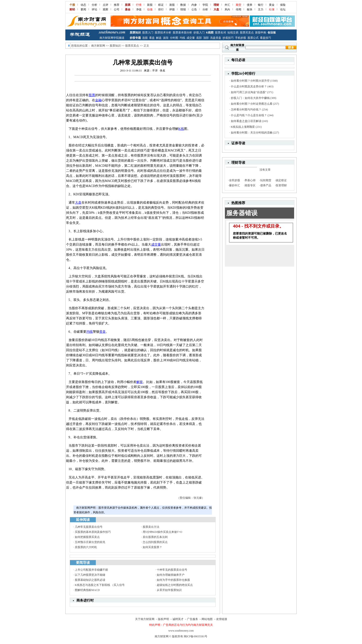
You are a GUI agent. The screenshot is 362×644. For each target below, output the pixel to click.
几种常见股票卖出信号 (89, 527)
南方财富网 (98, 46)
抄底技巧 (228, 38)
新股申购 (261, 33)
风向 (227, 9)
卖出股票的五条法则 (155, 537)
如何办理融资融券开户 (171, 575)
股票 (92, 95)
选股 (145, 38)
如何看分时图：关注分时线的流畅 (252, 133)
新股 (150, 5)
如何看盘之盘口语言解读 (246, 121)
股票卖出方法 (151, 527)
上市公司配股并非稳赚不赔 (91, 570)
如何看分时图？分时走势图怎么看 (252, 104)
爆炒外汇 (235, 185)
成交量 (191, 38)
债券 (250, 5)
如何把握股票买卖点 (87, 537)
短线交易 (233, 33)
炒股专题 (135, 38)
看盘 (152, 38)
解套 (140, 382)
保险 (283, 5)
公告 (194, 9)
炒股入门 (199, 33)
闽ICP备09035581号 (196, 636)
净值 (139, 9)
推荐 (117, 5)
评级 (172, 9)
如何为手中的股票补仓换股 (173, 580)
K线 (181, 129)
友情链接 (222, 619)
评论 (94, 9)
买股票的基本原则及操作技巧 (93, 532)
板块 (250, 9)
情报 (183, 9)
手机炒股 (241, 38)
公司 (117, 9)
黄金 (272, 5)
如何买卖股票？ (152, 547)
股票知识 (135, 33)
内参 (194, 5)
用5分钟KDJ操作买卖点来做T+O (162, 532)
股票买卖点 (247, 33)
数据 (183, 5)
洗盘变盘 (216, 38)
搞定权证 (281, 180)
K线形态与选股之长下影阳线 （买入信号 (100, 585)
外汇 (227, 5)
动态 (83, 5)
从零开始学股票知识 (169, 590)
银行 (261, 5)
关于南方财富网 (145, 619)
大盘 (78, 203)
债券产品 (266, 185)
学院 (205, 5)
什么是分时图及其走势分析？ (249, 86)
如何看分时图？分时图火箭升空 (250, 81)
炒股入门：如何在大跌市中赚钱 (250, 98)
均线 (182, 38)
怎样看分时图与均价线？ (246, 110)
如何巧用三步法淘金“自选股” (249, 92)
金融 (98, 100)
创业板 (272, 33)
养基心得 (250, 180)
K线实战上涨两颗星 (243, 127)
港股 (172, 5)
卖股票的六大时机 (86, 547)
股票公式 (253, 38)
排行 (161, 9)
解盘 (159, 38)
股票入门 (148, 33)
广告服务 (193, 619)
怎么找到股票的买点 (155, 542)
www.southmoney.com (181, 631)
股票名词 (220, 33)
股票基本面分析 (182, 33)
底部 (199, 38)
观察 (106, 9)
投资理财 (281, 185)
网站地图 (207, 619)
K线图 (210, 33)
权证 (161, 5)
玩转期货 (266, 180)
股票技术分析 (163, 33)
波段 (166, 38)
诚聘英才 (178, 619)
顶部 (206, 38)
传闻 (238, 9)
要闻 (83, 9)
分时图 (174, 38)
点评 (106, 5)
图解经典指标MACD (87, 590)
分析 (94, 5)
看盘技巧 (265, 38)
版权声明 (163, 619)
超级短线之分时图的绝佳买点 (175, 585)
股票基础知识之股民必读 (90, 580)
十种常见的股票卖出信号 (172, 570)
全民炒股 (235, 180)
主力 (261, 9)
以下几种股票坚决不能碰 (90, 575)
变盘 (103, 332)
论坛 (283, 9)
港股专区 (250, 185)
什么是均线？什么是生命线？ (249, 115)
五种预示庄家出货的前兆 (90, 542)
